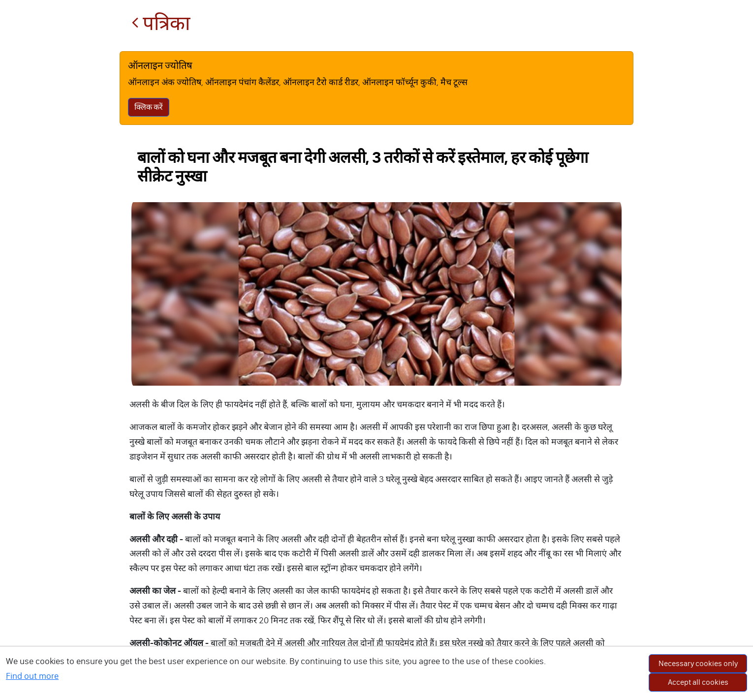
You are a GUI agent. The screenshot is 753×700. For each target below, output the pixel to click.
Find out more (32, 676)
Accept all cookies (698, 682)
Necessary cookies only (698, 663)
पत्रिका (161, 23)
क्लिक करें (149, 107)
